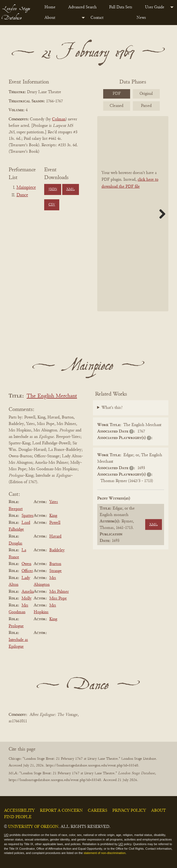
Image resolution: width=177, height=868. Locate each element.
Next (160, 214)
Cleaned (117, 106)
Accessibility (19, 811)
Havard (55, 536)
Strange (55, 571)
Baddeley (57, 550)
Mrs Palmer (59, 592)
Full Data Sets (121, 7)
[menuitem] (52, 7)
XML (70, 189)
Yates (54, 502)
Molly (27, 598)
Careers (98, 811)
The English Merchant (52, 396)
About (50, 18)
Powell (55, 523)
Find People (18, 817)
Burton (55, 564)
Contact (97, 18)
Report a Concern (61, 811)
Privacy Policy (129, 811)
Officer (27, 571)
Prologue (16, 626)
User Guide (155, 7)
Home (50, 7)
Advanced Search (82, 7)
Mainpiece (26, 188)
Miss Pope (58, 598)
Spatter (27, 516)
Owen (26, 564)
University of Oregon (33, 827)
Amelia (28, 592)
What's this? (112, 408)
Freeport (16, 509)
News (141, 18)
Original (146, 94)
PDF (117, 94)
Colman (59, 119)
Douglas (15, 543)
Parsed (146, 106)
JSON (53, 189)
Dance (22, 195)
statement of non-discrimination (104, 853)
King (53, 516)
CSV (52, 205)
